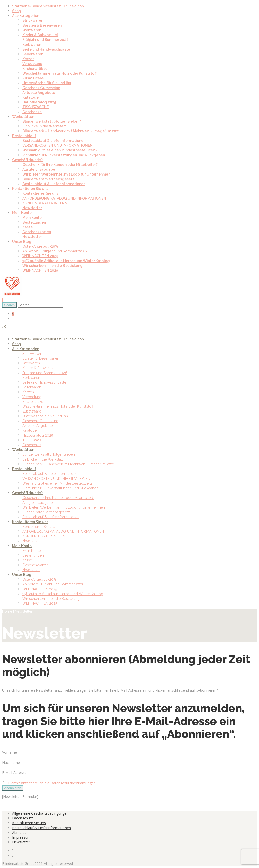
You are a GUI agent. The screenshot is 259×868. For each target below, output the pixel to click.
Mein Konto (22, 213)
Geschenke (32, 112)
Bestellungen (34, 222)
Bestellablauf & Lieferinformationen (54, 141)
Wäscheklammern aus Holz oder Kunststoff (59, 73)
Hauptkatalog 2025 (39, 102)
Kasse (27, 227)
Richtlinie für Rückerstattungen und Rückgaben (64, 155)
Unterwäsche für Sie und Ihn (47, 83)
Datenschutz (23, 818)
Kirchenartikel (34, 69)
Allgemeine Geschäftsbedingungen (40, 813)
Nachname (11, 762)
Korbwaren (32, 45)
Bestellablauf (24, 136)
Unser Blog (22, 242)
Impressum (21, 837)
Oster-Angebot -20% (40, 246)
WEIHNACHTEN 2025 (40, 256)
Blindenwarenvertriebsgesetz (48, 179)
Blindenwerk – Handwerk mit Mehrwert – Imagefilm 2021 (71, 131)
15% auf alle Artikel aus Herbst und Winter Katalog (66, 261)
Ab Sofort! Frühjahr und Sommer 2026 (55, 251)
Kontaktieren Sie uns (30, 189)
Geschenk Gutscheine (41, 88)
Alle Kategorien (26, 16)
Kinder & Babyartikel (40, 35)
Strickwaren (33, 20)
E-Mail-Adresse (14, 773)
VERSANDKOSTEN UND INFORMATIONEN (57, 145)
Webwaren (32, 30)
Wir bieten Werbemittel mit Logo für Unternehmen (66, 174)
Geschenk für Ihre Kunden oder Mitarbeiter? (60, 165)
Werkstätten (23, 117)
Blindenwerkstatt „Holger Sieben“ (52, 121)
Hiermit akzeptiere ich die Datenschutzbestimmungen (52, 783)
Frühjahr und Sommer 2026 (45, 40)
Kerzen (28, 59)
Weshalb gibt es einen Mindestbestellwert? (60, 150)
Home (7, 611)
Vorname (9, 752)
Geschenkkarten (37, 232)
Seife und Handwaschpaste (46, 49)
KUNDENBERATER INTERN (45, 203)
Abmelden (20, 832)
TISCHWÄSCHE (35, 107)
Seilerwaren (33, 54)
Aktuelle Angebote (39, 93)
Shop (17, 11)
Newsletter (32, 208)
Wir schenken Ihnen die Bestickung (52, 266)
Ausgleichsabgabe (39, 169)
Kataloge (30, 97)
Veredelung (32, 64)
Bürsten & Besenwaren (42, 25)
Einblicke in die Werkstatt (44, 126)
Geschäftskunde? (27, 160)
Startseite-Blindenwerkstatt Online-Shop (48, 6)
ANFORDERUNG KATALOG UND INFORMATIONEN (64, 198)
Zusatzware (33, 78)
